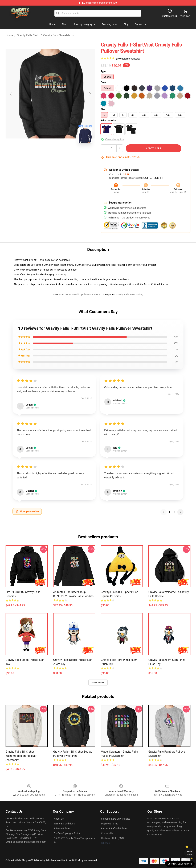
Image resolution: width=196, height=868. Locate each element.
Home (9, 35)
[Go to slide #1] (41, 153)
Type (103, 71)
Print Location (109, 120)
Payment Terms (110, 824)
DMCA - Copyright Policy (67, 833)
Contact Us (107, 833)
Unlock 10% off (189, 853)
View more (98, 682)
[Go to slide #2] (59, 153)
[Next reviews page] (180, 512)
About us (59, 819)
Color (104, 82)
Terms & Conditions (64, 824)
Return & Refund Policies (114, 828)
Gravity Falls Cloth (28, 35)
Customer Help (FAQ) (113, 838)
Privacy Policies (62, 828)
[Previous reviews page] (164, 512)
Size (103, 109)
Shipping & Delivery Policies (116, 819)
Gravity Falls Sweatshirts (58, 35)
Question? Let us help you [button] (180, 864)
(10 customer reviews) (128, 59)
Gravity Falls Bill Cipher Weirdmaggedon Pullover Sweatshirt (21, 756)
